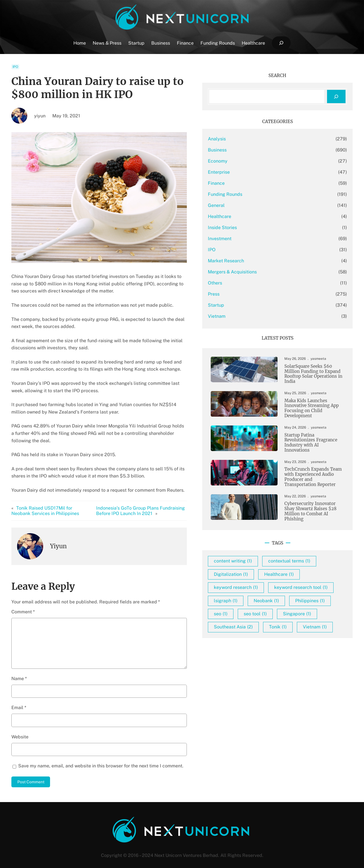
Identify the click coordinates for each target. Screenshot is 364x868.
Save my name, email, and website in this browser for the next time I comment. (101, 758)
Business (259, 150)
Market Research (268, 261)
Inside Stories (264, 228)
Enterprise (261, 172)
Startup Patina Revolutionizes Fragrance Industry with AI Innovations (314, 447)
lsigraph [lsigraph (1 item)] (267, 636)
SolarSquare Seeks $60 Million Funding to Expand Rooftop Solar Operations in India (311, 375)
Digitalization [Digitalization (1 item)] (273, 596)
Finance (258, 183)
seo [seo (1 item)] (308, 649)
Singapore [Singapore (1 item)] (309, 662)
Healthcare (261, 216)
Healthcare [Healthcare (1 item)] (321, 596)
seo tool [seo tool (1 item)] (267, 662)
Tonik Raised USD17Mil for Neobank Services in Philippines (52, 503)
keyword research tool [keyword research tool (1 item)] (282, 623)
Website (20, 729)
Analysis (259, 139)
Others (257, 283)
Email (19, 700)
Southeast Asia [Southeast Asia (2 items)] (275, 675)
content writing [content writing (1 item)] (275, 570)
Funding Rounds (267, 194)
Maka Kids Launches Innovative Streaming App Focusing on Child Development (310, 411)
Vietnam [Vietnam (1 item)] (268, 689)
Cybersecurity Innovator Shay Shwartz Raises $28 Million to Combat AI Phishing (313, 519)
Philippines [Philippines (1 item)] (270, 649)
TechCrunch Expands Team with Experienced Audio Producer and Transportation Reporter (313, 483)
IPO (15, 67)
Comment (23, 604)
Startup (258, 305)
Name (19, 671)
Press (256, 294)
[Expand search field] (281, 43)
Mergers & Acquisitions (274, 272)
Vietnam (258, 316)
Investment (261, 239)
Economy (259, 161)
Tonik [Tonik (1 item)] (320, 675)
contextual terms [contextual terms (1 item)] (277, 583)
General (258, 205)
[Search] (336, 96)
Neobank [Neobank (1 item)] (308, 636)
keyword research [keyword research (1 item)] (278, 610)
